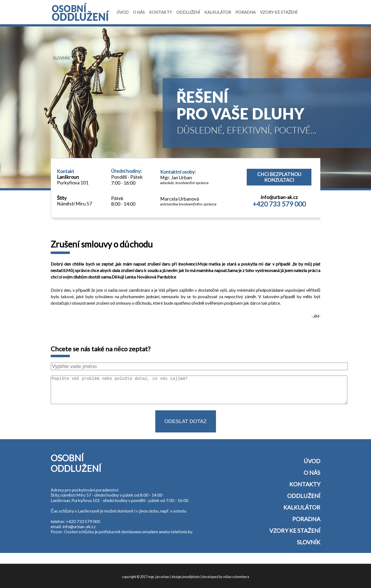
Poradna (245, 12)
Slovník (61, 58)
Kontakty (161, 12)
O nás (139, 12)
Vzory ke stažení (279, 12)
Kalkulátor (218, 12)
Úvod (123, 12)
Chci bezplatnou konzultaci (279, 177)
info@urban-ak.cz (279, 197)
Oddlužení (188, 12)
